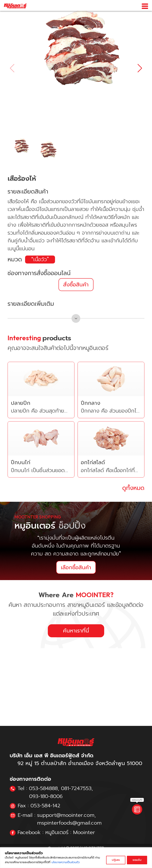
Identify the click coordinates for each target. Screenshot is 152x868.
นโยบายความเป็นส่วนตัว (66, 862)
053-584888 (43, 788)
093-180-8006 (46, 796)
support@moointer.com (66, 815)
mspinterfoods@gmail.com (69, 823)
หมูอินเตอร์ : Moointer (70, 832)
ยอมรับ (137, 860)
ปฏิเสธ (116, 860)
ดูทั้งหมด (133, 488)
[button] (140, 68)
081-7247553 (76, 788)
